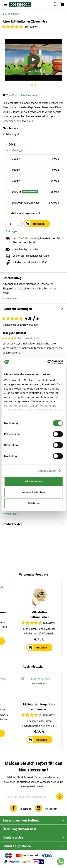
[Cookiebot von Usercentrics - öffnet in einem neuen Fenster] (48, 362)
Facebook (26, 809)
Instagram (51, 809)
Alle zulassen (33, 481)
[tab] (33, 309)
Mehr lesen (11, 298)
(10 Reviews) (31, 27)
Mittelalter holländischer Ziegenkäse (25, 709)
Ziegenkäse (12, 14)
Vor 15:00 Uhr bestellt (26, 238)
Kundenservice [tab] (13, 837)
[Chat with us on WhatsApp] (61, 862)
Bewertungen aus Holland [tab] (21, 820)
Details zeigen (47, 471)
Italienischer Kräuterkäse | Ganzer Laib (25, 617)
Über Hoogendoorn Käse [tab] (20, 829)
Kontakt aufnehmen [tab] (17, 846)
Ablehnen (33, 503)
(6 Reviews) (36, 715)
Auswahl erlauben (33, 492)
